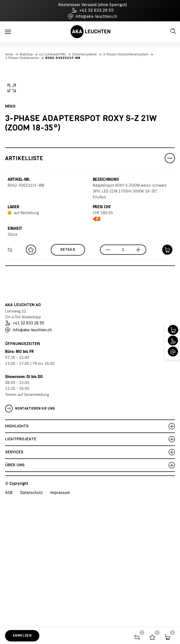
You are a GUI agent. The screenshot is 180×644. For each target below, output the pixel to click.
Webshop (26, 54)
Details (68, 376)
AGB (9, 619)
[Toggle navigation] (8, 32)
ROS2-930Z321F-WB (63, 58)
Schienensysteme (84, 54)
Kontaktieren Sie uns (30, 535)
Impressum (60, 619)
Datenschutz (31, 619)
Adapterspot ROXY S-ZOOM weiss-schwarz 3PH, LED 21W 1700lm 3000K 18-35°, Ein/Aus (130, 318)
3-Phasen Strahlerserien (22, 58)
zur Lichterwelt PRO (52, 54)
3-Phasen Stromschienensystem (126, 54)
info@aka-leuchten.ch (93, 16)
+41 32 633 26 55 (93, 10)
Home (9, 54)
